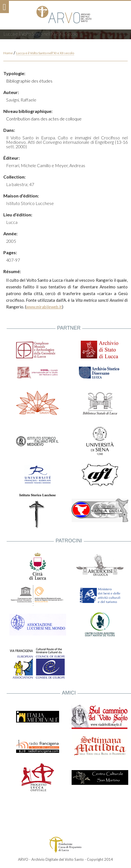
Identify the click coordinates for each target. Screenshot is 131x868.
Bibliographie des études (29, 81)
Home (8, 53)
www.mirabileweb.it (44, 307)
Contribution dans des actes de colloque (44, 119)
